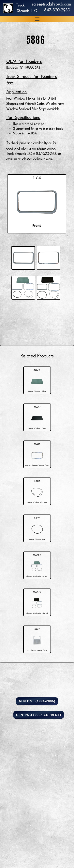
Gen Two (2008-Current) (38, 715)
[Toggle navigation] (37, 19)
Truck (20, 5)
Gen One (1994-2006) (37, 701)
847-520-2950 (57, 10)
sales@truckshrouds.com (52, 4)
